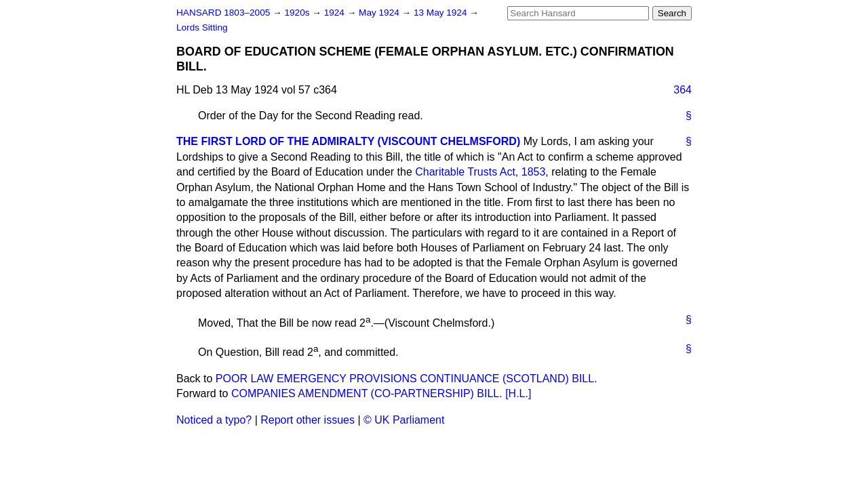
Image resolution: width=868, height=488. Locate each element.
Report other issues (308, 420)
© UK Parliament (404, 420)
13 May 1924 (441, 13)
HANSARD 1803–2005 (223, 13)
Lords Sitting (202, 27)
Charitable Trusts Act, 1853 (480, 172)
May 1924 (380, 13)
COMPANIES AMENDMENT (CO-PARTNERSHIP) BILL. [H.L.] (381, 393)
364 (683, 90)
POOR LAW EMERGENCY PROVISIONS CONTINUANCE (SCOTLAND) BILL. (407, 379)
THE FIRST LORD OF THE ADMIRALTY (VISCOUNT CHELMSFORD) (348, 141)
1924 (336, 13)
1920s (298, 13)
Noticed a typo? (214, 420)
